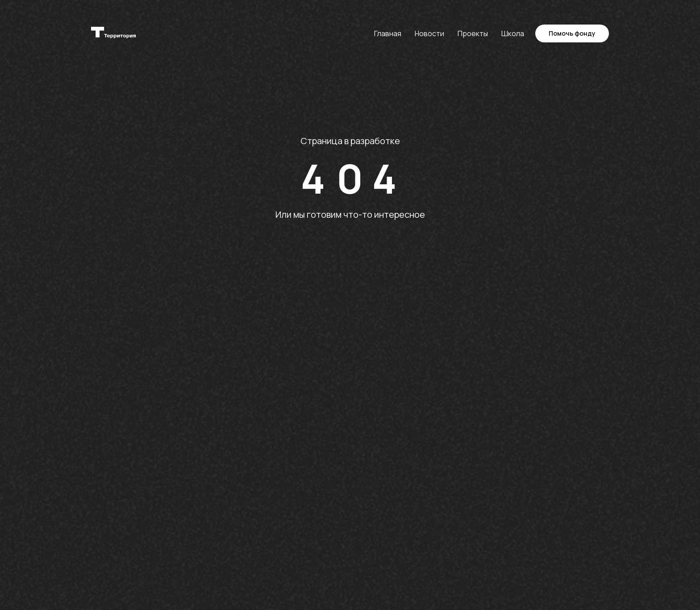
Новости (429, 33)
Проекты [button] (473, 33)
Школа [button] (513, 33)
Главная (388, 33)
